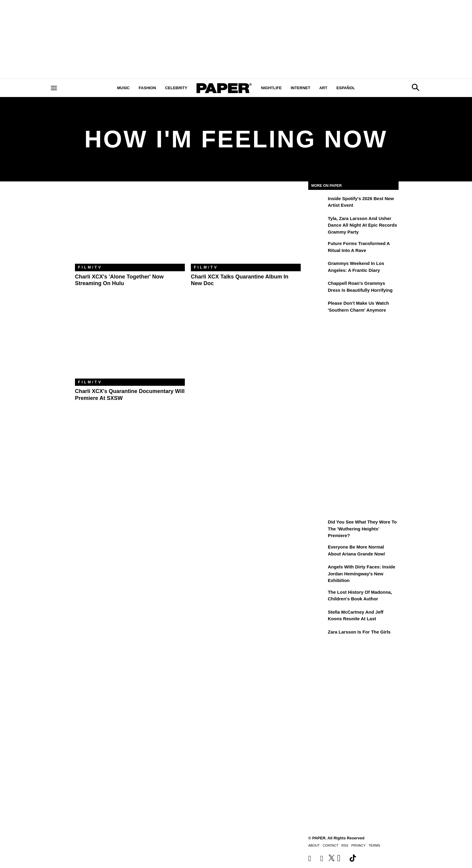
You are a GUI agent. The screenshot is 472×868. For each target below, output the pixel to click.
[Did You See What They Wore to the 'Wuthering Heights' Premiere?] (317, 526)
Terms (374, 845)
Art (323, 88)
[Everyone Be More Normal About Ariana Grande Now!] (317, 551)
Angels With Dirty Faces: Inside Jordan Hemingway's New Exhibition (362, 574)
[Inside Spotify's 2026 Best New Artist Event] (317, 203)
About (314, 845)
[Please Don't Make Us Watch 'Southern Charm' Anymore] (317, 307)
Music (123, 88)
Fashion (147, 88)
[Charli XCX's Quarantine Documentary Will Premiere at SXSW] (130, 342)
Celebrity (176, 88)
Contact (331, 845)
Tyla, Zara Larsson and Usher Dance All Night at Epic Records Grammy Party (362, 225)
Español (346, 88)
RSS (345, 845)
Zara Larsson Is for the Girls (359, 632)
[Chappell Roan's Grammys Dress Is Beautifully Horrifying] (317, 288)
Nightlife (271, 88)
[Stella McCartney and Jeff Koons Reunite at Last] (317, 616)
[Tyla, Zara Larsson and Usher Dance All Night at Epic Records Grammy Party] (317, 223)
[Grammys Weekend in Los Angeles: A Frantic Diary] (317, 268)
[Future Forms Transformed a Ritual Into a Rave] (317, 248)
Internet (301, 88)
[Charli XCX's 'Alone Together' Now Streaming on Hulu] (130, 227)
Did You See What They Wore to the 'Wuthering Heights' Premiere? (362, 529)
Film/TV (90, 267)
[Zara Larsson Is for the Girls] (317, 636)
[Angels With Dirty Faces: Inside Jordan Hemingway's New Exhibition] (317, 571)
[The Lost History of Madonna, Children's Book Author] (317, 596)
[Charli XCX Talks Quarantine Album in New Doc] (246, 227)
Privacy (358, 845)
